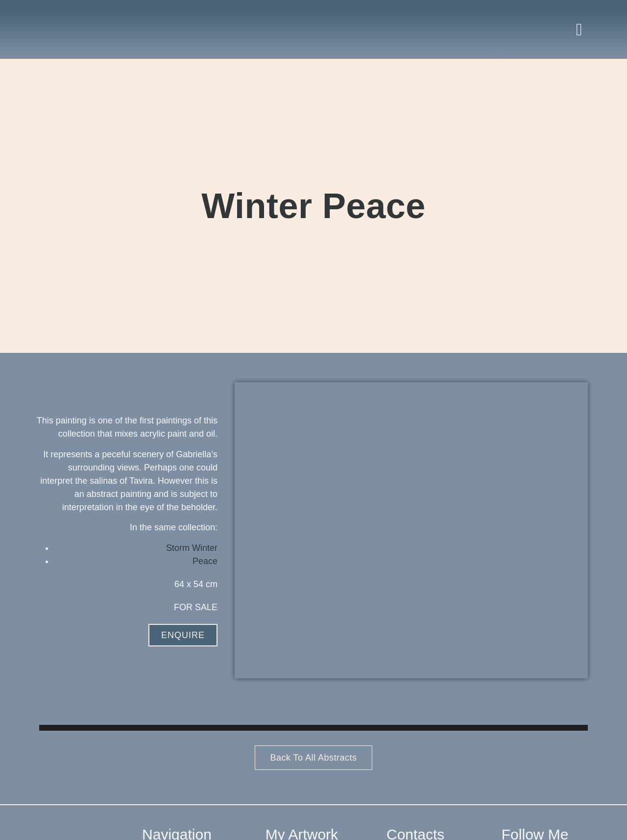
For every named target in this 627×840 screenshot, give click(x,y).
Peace (205, 561)
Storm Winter (192, 548)
